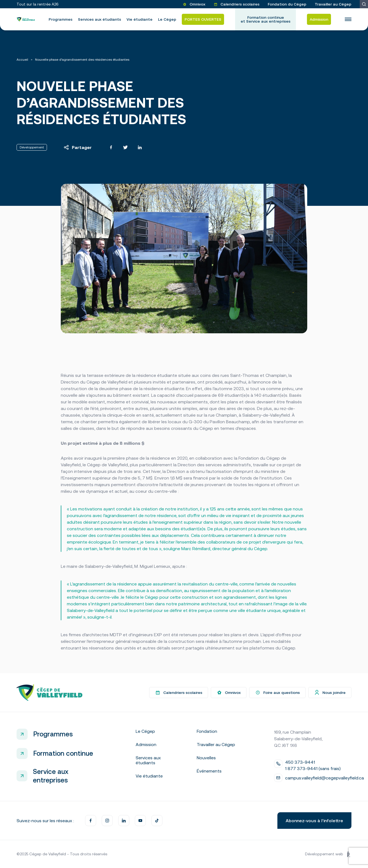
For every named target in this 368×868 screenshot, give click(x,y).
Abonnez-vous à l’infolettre (314, 821)
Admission (319, 19)
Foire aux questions (277, 693)
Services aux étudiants (99, 19)
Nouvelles (206, 758)
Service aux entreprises (51, 776)
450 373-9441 (300, 762)
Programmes (61, 19)
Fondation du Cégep (287, 4)
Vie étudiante (140, 19)
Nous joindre (330, 693)
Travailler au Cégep (333, 4)
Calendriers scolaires (236, 4)
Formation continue (63, 753)
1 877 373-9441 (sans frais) (313, 768)
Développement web (328, 854)
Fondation (207, 731)
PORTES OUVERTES (203, 19)
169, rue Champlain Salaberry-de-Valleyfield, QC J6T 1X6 (298, 739)
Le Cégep (167, 19)
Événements (209, 771)
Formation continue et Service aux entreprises (266, 19)
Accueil (22, 60)
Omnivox (194, 4)
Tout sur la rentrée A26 (38, 4)
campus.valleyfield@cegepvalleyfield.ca (324, 778)
